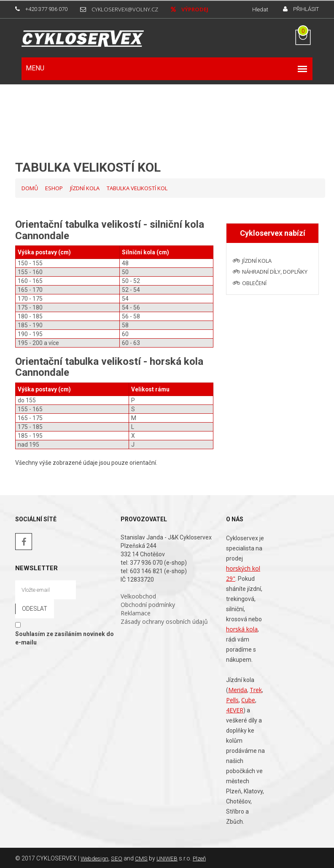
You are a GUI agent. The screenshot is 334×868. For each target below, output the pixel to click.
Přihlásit (306, 9)
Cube (248, 699)
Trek (256, 689)
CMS (143, 857)
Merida (238, 689)
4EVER (235, 709)
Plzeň (202, 857)
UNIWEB (169, 857)
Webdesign (95, 857)
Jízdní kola (85, 187)
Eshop (54, 187)
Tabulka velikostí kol (137, 187)
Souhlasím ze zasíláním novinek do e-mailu (65, 637)
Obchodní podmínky (148, 604)
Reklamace (136, 612)
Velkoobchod (138, 595)
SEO (118, 857)
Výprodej (195, 9)
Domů (30, 187)
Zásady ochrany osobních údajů (164, 621)
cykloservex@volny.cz (125, 9)
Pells (232, 699)
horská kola (242, 628)
